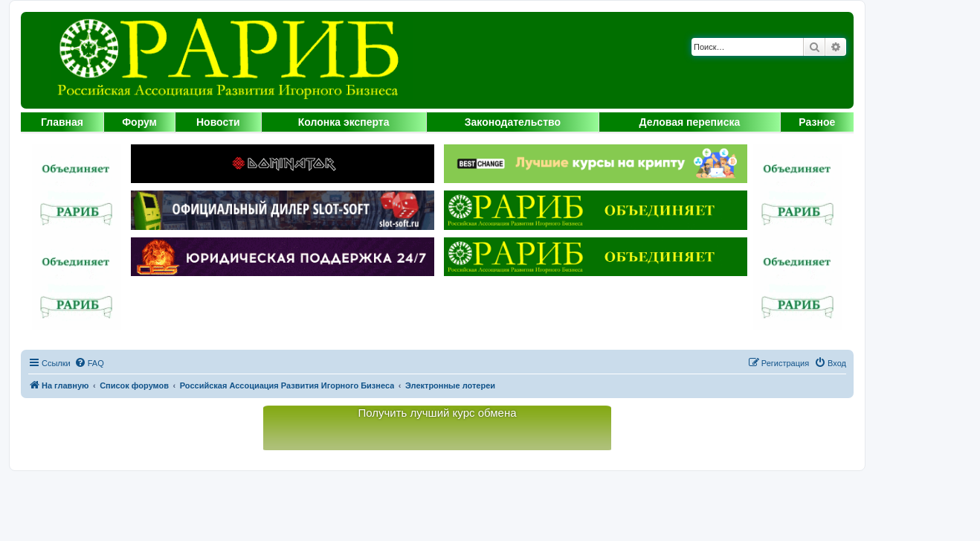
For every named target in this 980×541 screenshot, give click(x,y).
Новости (218, 122)
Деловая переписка (690, 122)
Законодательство (513, 122)
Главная (62, 122)
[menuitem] (89, 363)
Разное (817, 122)
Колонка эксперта (344, 122)
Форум (139, 122)
